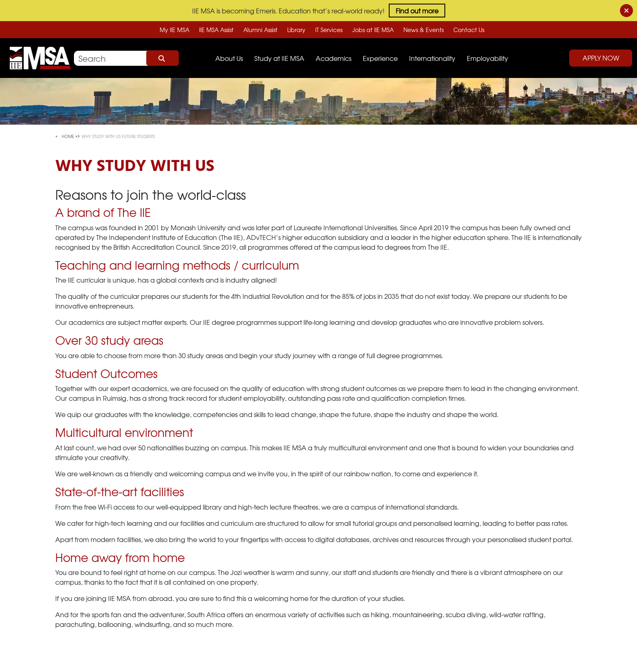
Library (296, 30)
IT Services (329, 30)
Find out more (417, 11)
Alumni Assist (260, 30)
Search (162, 58)
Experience (380, 58)
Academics (334, 58)
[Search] (126, 58)
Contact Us (469, 30)
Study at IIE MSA (279, 58)
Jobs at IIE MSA (373, 30)
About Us (229, 58)
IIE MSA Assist (216, 30)
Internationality (432, 58)
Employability (487, 58)
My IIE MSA (174, 30)
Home (68, 136)
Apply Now (601, 58)
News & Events (424, 30)
